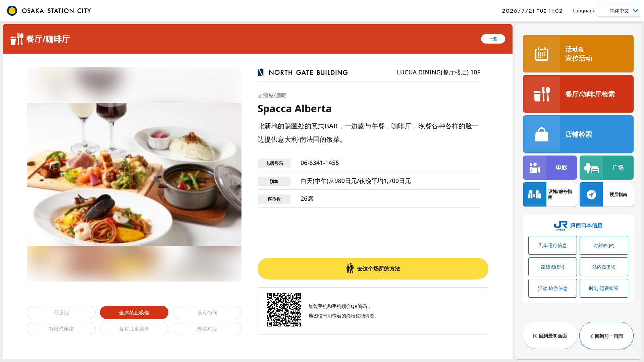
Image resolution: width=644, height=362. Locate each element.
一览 (493, 39)
